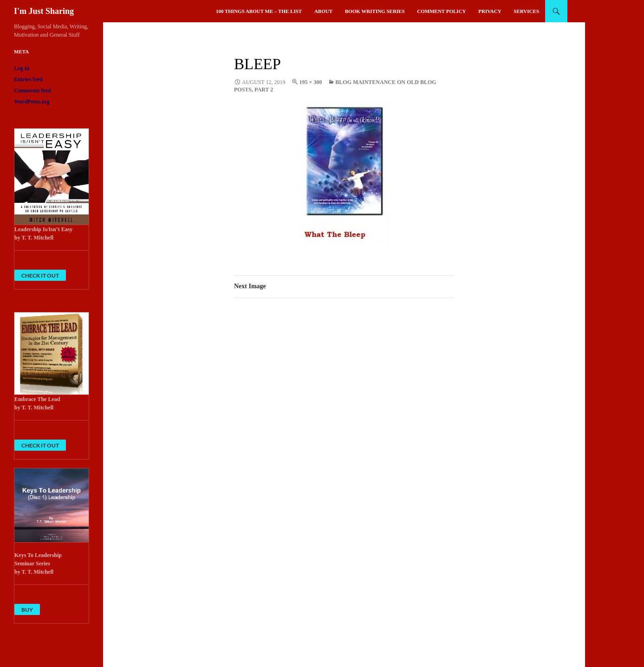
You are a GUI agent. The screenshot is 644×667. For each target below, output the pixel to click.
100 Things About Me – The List (259, 11)
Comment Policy (441, 11)
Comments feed (33, 91)
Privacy (490, 11)
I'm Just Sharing (44, 11)
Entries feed (28, 79)
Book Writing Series (375, 11)
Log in (22, 68)
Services (526, 11)
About (323, 11)
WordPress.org (32, 102)
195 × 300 (310, 82)
